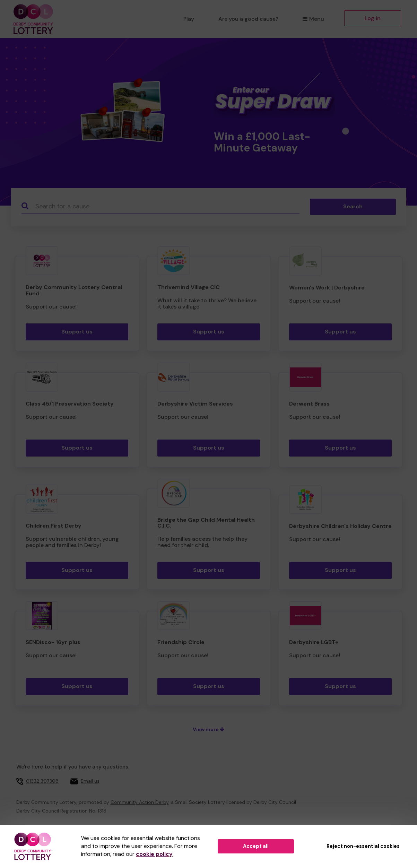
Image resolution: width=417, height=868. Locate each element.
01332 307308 (42, 781)
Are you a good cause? (248, 19)
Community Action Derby (140, 802)
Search (353, 206)
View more (208, 729)
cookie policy (154, 854)
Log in (373, 18)
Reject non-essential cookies (363, 846)
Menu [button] (313, 19)
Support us (77, 332)
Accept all (256, 846)
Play (189, 19)
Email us (90, 781)
